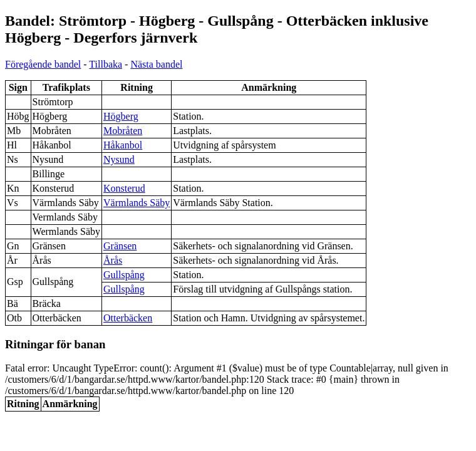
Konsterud (124, 188)
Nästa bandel (156, 64)
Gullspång (124, 275)
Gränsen (120, 246)
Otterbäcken (128, 318)
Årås (113, 260)
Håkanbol (123, 145)
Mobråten (123, 131)
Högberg (121, 116)
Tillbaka (106, 64)
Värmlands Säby (137, 203)
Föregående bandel (43, 64)
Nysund (119, 159)
